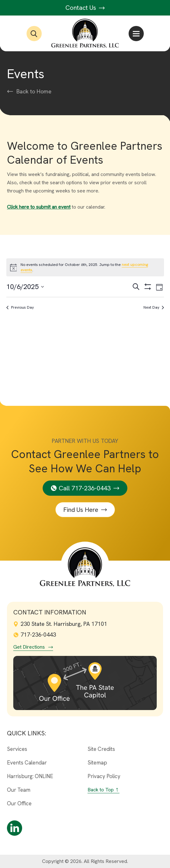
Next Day (154, 307)
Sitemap (97, 763)
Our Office (19, 803)
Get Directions (29, 647)
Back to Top (101, 790)
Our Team (19, 790)
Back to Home (34, 91)
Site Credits (101, 749)
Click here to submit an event (39, 207)
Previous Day (20, 307)
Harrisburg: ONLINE (30, 776)
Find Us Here (81, 510)
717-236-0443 (35, 635)
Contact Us (85, 8)
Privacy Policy (104, 776)
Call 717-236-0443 (85, 488)
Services (17, 749)
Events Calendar (27, 763)
